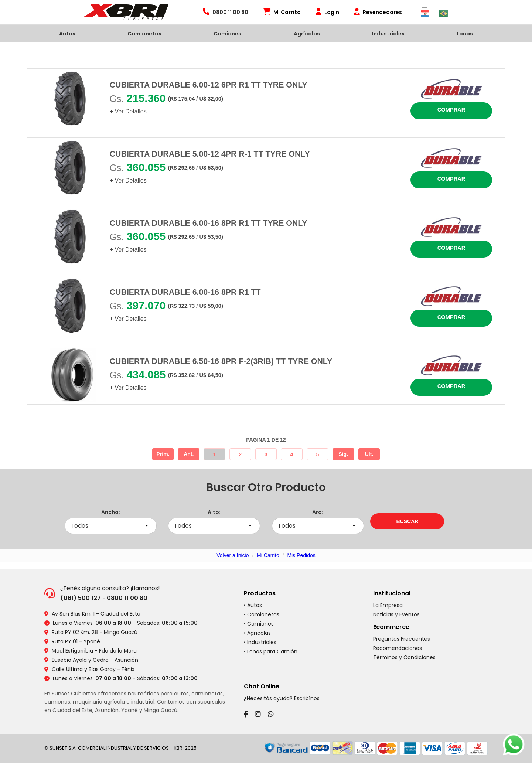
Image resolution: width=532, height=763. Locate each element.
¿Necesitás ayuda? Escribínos (282, 698)
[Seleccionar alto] (214, 526)
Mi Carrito (282, 12)
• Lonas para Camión (271, 651)
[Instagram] (258, 714)
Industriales (388, 34)
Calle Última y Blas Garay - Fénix (93, 669)
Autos (67, 34)
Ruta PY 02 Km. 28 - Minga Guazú (95, 632)
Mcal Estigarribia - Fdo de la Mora (94, 651)
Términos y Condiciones (404, 657)
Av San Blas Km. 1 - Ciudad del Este (96, 614)
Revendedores (378, 12)
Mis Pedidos (301, 555)
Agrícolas (307, 34)
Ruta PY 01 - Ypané (76, 641)
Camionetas (144, 34)
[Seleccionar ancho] (111, 526)
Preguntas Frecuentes (402, 639)
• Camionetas (262, 614)
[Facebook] (246, 714)
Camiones (227, 34)
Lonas (465, 34)
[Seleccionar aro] (318, 526)
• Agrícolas (257, 633)
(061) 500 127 (81, 598)
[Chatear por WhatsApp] (514, 745)
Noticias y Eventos (396, 614)
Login (327, 12)
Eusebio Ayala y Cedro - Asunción (95, 660)
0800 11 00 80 (127, 598)
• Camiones (259, 624)
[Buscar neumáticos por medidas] (407, 521)
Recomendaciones (398, 648)
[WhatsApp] (271, 714)
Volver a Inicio (233, 555)
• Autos (253, 605)
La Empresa (388, 605)
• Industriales (260, 642)
